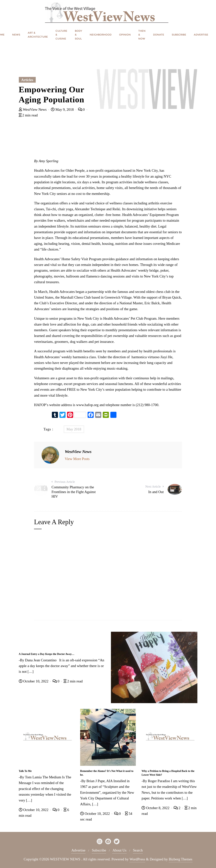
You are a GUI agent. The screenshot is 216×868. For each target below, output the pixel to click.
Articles (27, 80)
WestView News (33, 109)
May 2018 (74, 429)
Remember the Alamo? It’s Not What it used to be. (107, 773)
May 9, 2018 (63, 109)
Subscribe (99, 850)
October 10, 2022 (34, 681)
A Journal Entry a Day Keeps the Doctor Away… (47, 654)
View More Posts (77, 459)
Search (138, 850)
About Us (119, 850)
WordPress (137, 859)
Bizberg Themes (180, 859)
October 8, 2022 (156, 808)
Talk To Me (25, 771)
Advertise (78, 850)
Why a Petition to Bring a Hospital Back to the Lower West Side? (168, 773)
